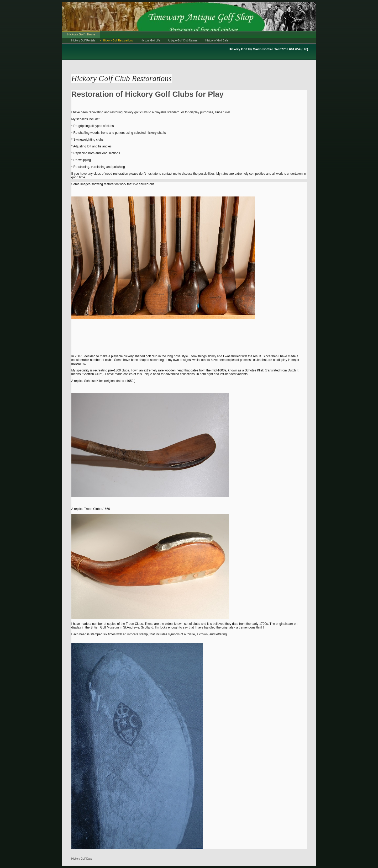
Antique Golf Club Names (183, 41)
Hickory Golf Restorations (118, 41)
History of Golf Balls (217, 41)
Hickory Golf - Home (81, 34)
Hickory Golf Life (150, 41)
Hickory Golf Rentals (83, 41)
